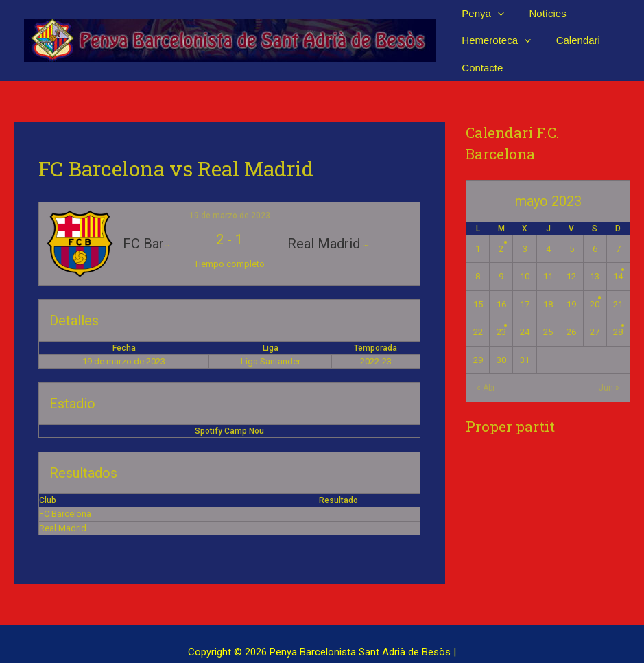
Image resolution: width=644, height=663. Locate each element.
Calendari (571, 32)
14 (618, 260)
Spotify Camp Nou (229, 415)
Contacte (480, 50)
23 (501, 315)
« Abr (486, 371)
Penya (481, 13)
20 (595, 287)
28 (618, 315)
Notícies (541, 13)
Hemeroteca (494, 32)
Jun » (609, 371)
